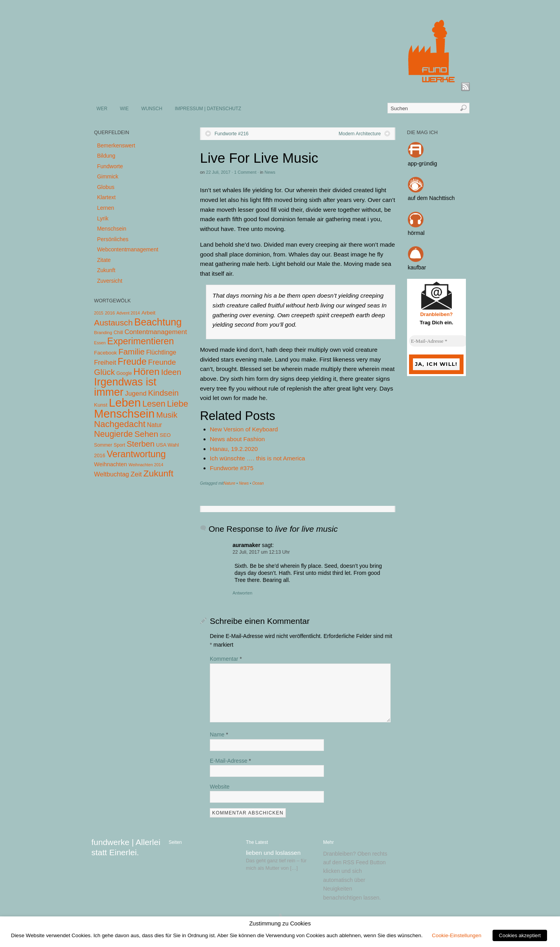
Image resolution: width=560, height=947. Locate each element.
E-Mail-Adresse (230, 761)
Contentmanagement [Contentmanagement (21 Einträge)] (155, 332)
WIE (124, 109)
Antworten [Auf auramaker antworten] (242, 593)
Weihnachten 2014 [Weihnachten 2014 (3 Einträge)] (146, 465)
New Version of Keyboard (244, 429)
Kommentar (226, 659)
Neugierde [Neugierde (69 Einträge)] (114, 434)
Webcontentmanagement (127, 249)
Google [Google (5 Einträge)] (124, 373)
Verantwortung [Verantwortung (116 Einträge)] (136, 454)
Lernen (105, 208)
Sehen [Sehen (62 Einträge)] (146, 434)
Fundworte (110, 166)
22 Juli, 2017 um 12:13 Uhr (261, 552)
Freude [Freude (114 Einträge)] (132, 362)
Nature (229, 483)
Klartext (106, 197)
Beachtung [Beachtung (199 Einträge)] (158, 322)
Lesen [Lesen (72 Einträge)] (154, 404)
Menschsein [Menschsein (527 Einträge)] (125, 414)
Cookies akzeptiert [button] (520, 935)
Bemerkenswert (116, 145)
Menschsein (112, 229)
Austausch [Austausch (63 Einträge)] (114, 323)
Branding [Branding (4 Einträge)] (103, 333)
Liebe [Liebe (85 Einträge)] (178, 404)
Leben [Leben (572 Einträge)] (125, 403)
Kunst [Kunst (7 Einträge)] (101, 405)
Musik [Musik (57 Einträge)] (167, 415)
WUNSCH (152, 109)
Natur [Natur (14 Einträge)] (155, 425)
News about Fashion (237, 439)
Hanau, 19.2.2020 (234, 449)
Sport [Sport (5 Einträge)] (119, 445)
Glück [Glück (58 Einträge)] (105, 372)
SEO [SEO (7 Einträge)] (165, 435)
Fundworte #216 (232, 134)
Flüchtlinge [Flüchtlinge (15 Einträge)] (161, 352)
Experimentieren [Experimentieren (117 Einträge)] (140, 341)
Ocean (258, 483)
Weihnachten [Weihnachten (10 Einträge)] (111, 464)
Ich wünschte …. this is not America (257, 458)
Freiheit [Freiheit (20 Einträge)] (105, 363)
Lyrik (103, 218)
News (270, 172)
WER (102, 109)
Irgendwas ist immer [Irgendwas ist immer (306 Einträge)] (125, 387)
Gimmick (107, 176)
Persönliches (113, 239)
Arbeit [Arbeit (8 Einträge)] (149, 313)
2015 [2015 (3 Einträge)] (99, 313)
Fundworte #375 (232, 468)
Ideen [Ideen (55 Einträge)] (171, 372)
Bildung (106, 156)
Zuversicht (110, 281)
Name (219, 734)
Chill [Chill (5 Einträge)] (118, 333)
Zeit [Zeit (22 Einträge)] (136, 474)
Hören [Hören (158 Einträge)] (146, 372)
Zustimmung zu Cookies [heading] (280, 923)
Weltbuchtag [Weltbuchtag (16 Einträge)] (112, 474)
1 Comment (245, 172)
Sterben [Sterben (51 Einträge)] (141, 444)
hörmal (416, 233)
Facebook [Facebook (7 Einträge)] (105, 353)
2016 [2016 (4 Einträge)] (110, 313)
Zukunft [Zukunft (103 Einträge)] (158, 473)
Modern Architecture (360, 134)
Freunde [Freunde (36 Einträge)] (162, 362)
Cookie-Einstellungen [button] (456, 935)
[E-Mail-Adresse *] (438, 341)
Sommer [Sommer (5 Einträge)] (103, 445)
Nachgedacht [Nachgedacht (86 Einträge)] (120, 424)
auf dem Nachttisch (431, 198)
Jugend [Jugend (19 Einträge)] (136, 394)
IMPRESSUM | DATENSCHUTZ (208, 109)
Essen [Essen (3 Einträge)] (100, 343)
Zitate (104, 260)
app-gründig (423, 164)
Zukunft (106, 270)
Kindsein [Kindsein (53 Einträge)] (163, 393)
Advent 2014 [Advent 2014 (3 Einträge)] (128, 313)
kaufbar (417, 267)
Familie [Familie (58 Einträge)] (132, 352)
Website (220, 787)
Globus (105, 187)
